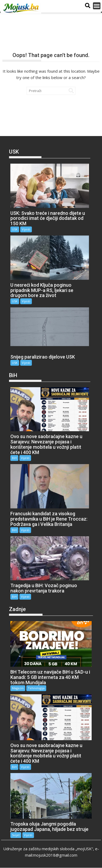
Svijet (16, 835)
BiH (14, 458)
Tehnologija (36, 688)
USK (15, 229)
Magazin (18, 688)
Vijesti (26, 229)
